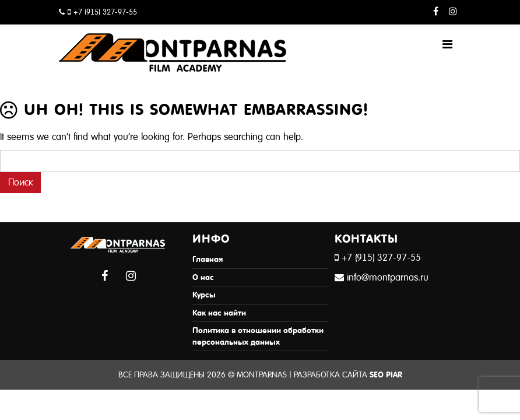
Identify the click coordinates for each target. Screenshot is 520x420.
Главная (208, 259)
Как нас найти (219, 313)
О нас (203, 277)
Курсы (204, 295)
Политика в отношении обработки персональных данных (258, 336)
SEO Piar (386, 375)
